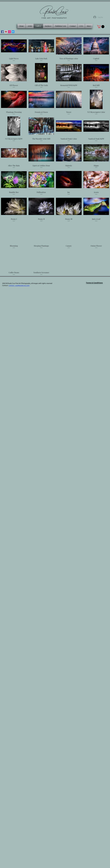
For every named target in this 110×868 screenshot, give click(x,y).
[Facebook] (2, 32)
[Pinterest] (6, 32)
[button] (101, 27)
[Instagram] (9, 32)
